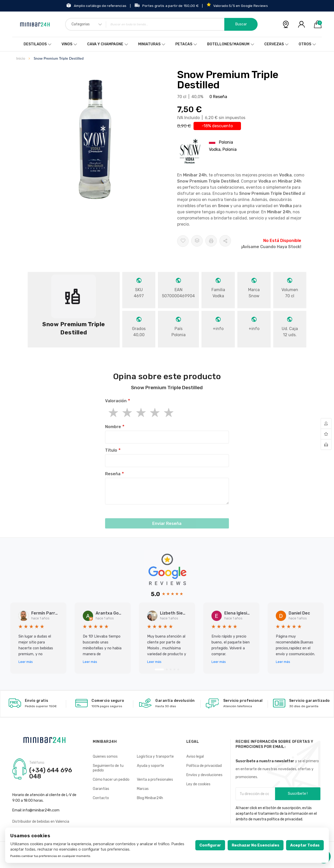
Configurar (210, 845)
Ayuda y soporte (150, 766)
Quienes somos (105, 756)
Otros (305, 44)
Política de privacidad (204, 766)
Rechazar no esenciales (256, 845)
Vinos (67, 44)
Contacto (101, 798)
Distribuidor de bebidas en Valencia (41, 822)
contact (326, 444)
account (326, 424)
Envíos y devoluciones (204, 775)
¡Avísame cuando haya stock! (271, 247)
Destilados (35, 44)
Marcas (143, 789)
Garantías (101, 789)
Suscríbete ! (298, 794)
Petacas (184, 44)
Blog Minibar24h (150, 798)
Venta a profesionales (155, 780)
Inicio (21, 58)
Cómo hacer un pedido (111, 780)
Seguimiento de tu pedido (108, 768)
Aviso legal (195, 756)
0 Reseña (218, 97)
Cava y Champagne (105, 44)
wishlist (326, 434)
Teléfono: (37, 763)
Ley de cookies (198, 784)
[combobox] (161, 24)
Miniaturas (149, 44)
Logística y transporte (155, 756)
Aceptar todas (305, 845)
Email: (17, 810)
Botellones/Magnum (228, 44)
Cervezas (274, 44)
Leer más (26, 662)
